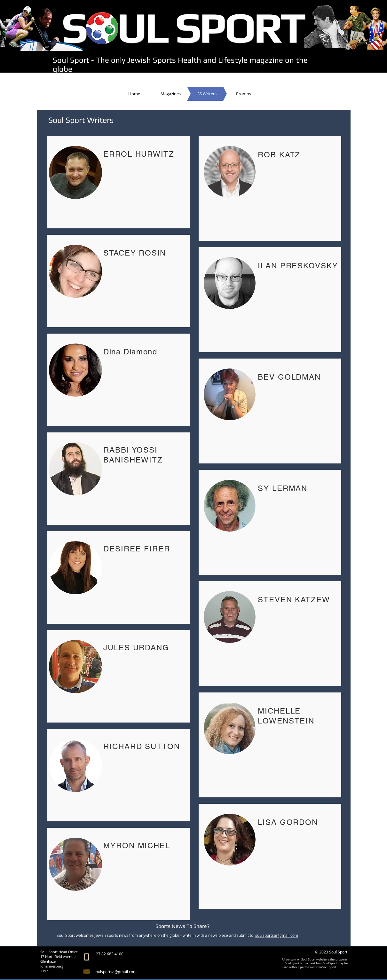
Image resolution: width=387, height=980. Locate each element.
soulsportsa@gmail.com (277, 935)
